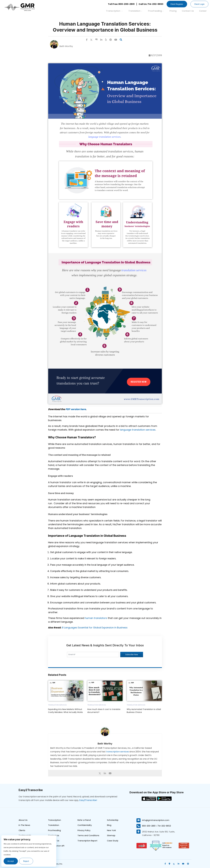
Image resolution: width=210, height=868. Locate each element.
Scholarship (113, 820)
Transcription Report (88, 841)
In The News (25, 825)
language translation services (138, 430)
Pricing (173, 11)
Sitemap (111, 836)
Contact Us (188, 11)
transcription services (118, 752)
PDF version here (76, 409)
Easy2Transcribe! (88, 800)
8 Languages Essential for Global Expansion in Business (95, 628)
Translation (135, 11)
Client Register (176, 4)
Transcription (114, 11)
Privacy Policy (84, 830)
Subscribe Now (132, 655)
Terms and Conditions (89, 836)
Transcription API (56, 846)
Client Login (199, 4)
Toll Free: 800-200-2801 (120, 4)
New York (111, 830)
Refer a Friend (84, 820)
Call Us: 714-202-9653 (150, 4)
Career (203, 11)
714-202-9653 (164, 826)
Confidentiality (85, 825)
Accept (11, 861)
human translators (96, 618)
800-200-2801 (149, 826)
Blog (109, 825)
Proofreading (156, 11)
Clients (22, 830)
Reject (27, 861)
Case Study (113, 841)
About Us (23, 820)
